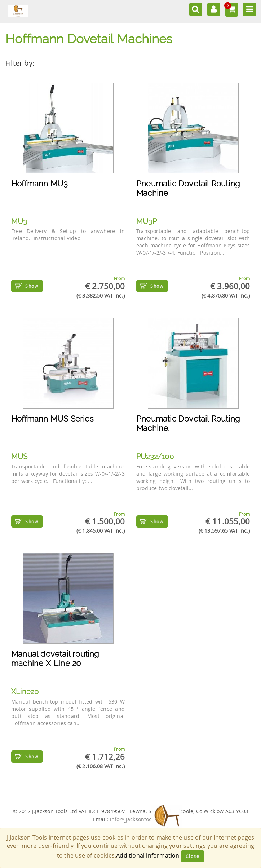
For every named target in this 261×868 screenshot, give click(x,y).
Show (32, 286)
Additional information (148, 855)
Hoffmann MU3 (39, 184)
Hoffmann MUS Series (52, 419)
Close (193, 856)
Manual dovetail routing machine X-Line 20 (55, 658)
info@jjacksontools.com (139, 819)
